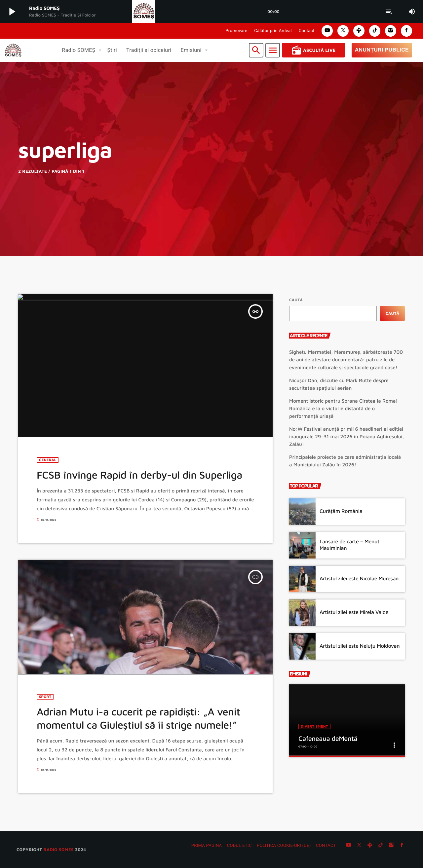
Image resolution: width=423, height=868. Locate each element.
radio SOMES (58, 850)
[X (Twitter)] (359, 846)
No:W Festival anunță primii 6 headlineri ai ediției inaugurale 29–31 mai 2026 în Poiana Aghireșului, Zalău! (346, 437)
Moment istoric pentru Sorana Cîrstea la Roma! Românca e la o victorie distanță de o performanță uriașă (343, 409)
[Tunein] (370, 846)
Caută (296, 300)
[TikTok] (381, 846)
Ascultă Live (313, 50)
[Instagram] (391, 846)
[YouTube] (349, 846)
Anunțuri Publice (382, 50)
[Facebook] (402, 846)
